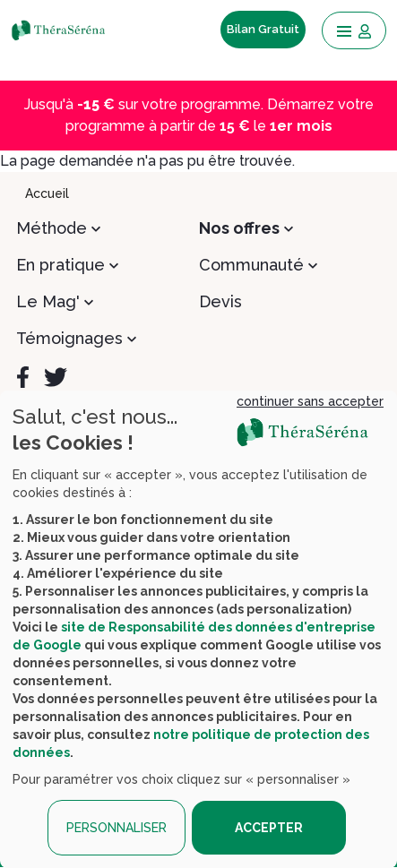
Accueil (47, 193)
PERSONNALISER (117, 828)
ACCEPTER (269, 828)
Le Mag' (48, 301)
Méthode (52, 228)
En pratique (60, 265)
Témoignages (69, 338)
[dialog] (198, 629)
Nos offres (239, 228)
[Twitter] (56, 377)
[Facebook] (23, 377)
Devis (220, 301)
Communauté (251, 265)
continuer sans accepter (310, 401)
